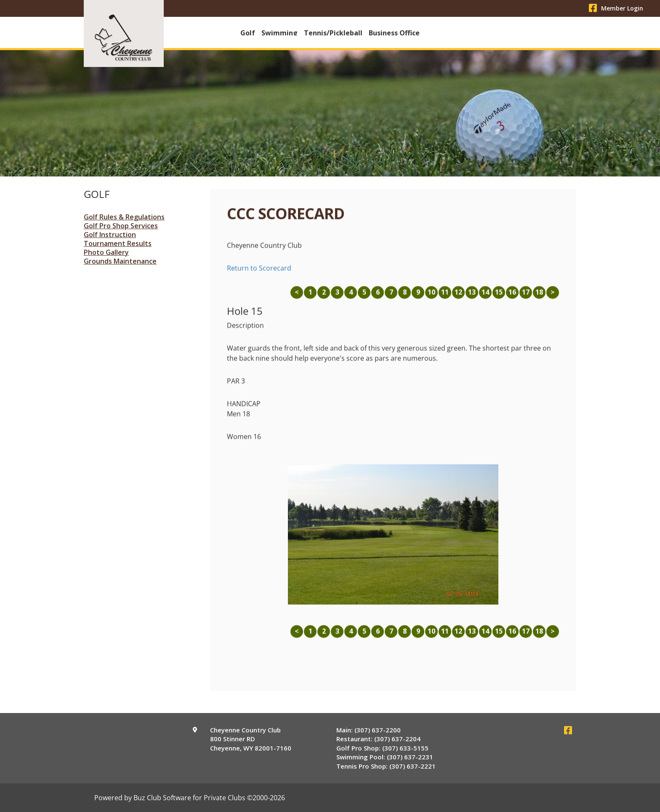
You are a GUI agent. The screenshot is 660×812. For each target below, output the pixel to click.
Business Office (394, 33)
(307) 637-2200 (378, 731)
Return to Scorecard (259, 272)
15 (499, 296)
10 (431, 296)
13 (472, 296)
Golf (248, 33)
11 (445, 296)
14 (485, 296)
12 (458, 296)
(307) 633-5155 (405, 749)
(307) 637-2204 (397, 740)
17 (526, 296)
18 (539, 296)
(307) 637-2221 (412, 767)
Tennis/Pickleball (333, 33)
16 (512, 296)
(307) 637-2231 (410, 758)
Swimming (279, 33)
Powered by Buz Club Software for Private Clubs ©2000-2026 (190, 799)
